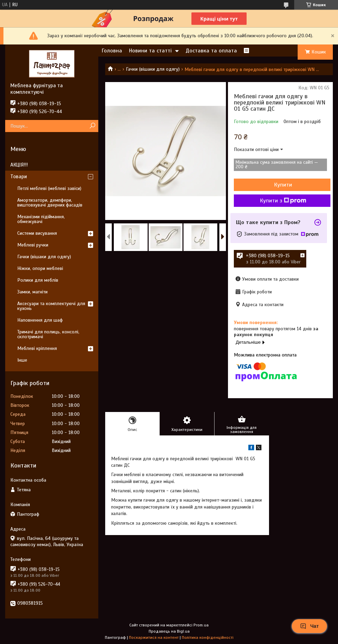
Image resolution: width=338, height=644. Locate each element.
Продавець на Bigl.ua (169, 631)
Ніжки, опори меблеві (40, 268)
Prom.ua (201, 625)
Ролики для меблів (38, 280)
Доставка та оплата (211, 51)
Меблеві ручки (33, 245)
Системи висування (37, 233)
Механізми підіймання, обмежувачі (41, 219)
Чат (309, 626)
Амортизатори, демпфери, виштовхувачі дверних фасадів (50, 203)
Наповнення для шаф (40, 320)
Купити (283, 185)
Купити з (283, 201)
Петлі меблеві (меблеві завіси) (49, 188)
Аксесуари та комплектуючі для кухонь (51, 306)
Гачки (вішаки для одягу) (153, 69)
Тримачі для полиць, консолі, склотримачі (48, 334)
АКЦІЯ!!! (19, 165)
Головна (112, 51)
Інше (22, 360)
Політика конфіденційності (208, 637)
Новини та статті (150, 51)
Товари (19, 177)
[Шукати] (92, 126)
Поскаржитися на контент (154, 637)
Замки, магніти (32, 292)
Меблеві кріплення (37, 348)
